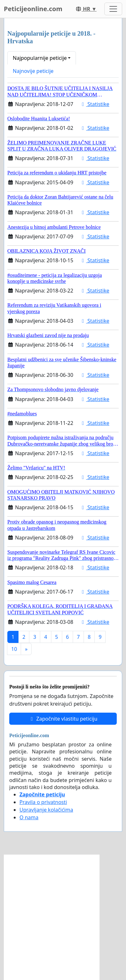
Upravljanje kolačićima (46, 810)
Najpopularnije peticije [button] (40, 58)
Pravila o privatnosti (43, 802)
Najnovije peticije (33, 71)
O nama (29, 817)
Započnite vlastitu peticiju (63, 719)
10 (14, 649)
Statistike (95, 104)
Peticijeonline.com (33, 9)
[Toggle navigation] (113, 9)
